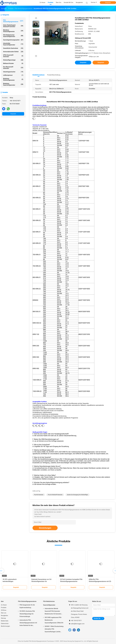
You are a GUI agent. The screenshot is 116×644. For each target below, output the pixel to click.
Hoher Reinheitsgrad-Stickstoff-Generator (13, 26)
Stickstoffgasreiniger (13, 60)
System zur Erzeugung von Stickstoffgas (77, 495)
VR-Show (4, 610)
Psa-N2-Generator (39, 495)
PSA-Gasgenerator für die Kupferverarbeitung (27, 606)
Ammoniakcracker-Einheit (13, 52)
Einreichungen (45, 528)
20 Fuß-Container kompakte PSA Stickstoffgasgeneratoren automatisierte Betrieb (71, 581)
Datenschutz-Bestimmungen (5, 625)
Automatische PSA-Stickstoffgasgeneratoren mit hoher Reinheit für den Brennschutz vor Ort (28, 623)
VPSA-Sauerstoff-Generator (13, 56)
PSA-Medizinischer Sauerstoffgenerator (13, 36)
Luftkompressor (13, 75)
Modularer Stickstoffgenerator (13, 79)
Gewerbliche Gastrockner (13, 48)
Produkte (4, 608)
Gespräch (108, 3)
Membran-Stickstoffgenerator (13, 31)
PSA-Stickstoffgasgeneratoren (13, 21)
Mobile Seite (5, 621)
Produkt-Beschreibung (54, 75)
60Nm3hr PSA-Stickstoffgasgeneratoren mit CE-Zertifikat (100, 581)
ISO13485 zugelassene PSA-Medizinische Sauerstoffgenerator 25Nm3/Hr (54, 620)
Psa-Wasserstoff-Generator (13, 68)
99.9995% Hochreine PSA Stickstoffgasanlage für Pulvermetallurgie (27, 614)
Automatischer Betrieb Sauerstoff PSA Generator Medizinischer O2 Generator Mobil (53, 611)
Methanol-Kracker (13, 63)
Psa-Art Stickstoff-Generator (55, 495)
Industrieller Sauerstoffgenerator (13, 44)
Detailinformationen (39, 75)
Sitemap (3, 618)
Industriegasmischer (13, 72)
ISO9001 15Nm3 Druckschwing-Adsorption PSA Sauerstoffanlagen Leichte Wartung (54, 629)
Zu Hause (4, 605)
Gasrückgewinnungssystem (13, 40)
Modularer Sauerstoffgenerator (13, 84)
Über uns (4, 613)
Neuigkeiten (4, 616)
